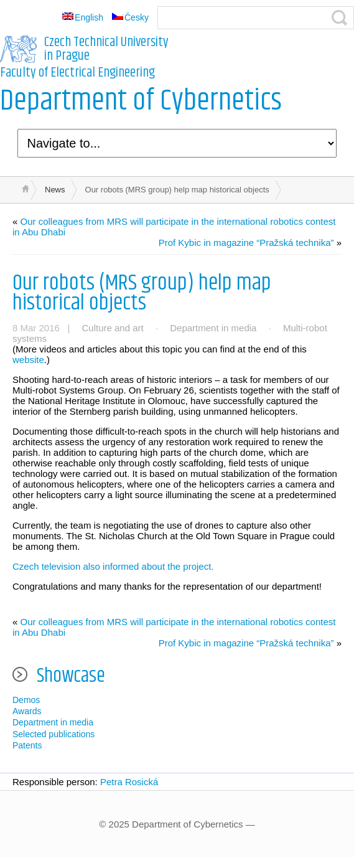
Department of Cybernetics (141, 101)
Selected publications (54, 734)
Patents (27, 745)
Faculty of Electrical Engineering (77, 73)
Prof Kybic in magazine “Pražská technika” (246, 243)
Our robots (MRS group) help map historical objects (142, 293)
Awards (27, 711)
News (55, 190)
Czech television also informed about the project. (113, 566)
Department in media (213, 328)
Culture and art (112, 328)
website (28, 360)
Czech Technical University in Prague (106, 49)
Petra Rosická (129, 782)
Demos (26, 700)
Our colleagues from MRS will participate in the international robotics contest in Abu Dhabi (174, 227)
